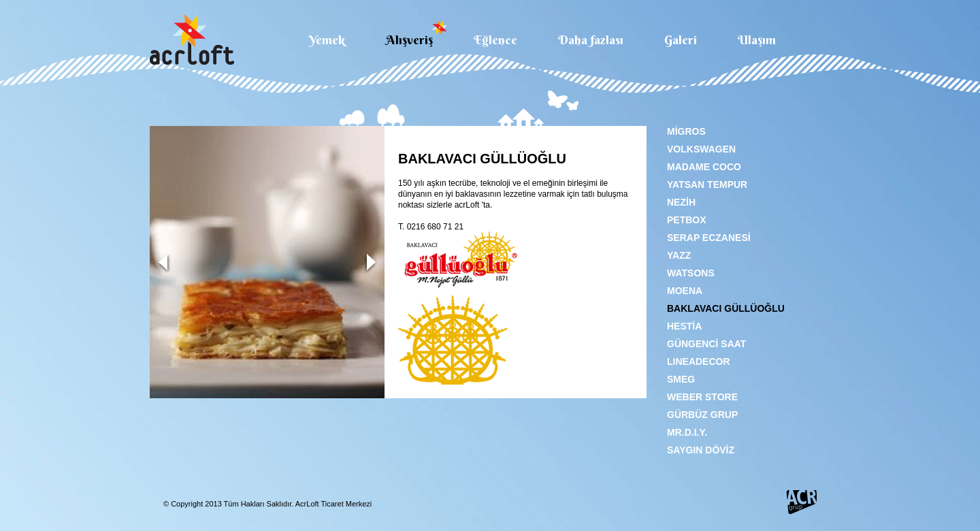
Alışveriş (409, 39)
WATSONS (691, 273)
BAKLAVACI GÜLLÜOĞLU (726, 308)
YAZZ (679, 255)
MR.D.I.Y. (687, 432)
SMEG (681, 379)
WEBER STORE (702, 397)
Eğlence (495, 39)
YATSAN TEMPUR (707, 184)
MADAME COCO (704, 167)
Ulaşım (757, 39)
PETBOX (687, 220)
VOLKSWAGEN (701, 149)
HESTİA (684, 326)
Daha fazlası (591, 39)
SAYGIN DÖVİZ (701, 450)
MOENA (685, 291)
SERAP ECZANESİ (709, 238)
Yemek (327, 39)
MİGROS (686, 131)
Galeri (681, 39)
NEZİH (681, 202)
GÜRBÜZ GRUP (702, 415)
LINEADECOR (699, 361)
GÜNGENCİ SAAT (706, 344)
